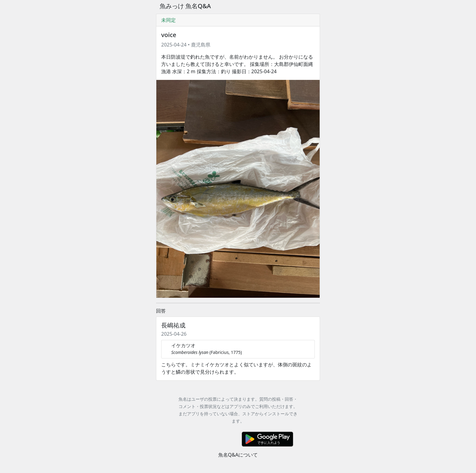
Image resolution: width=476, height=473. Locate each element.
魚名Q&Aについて (238, 455)
